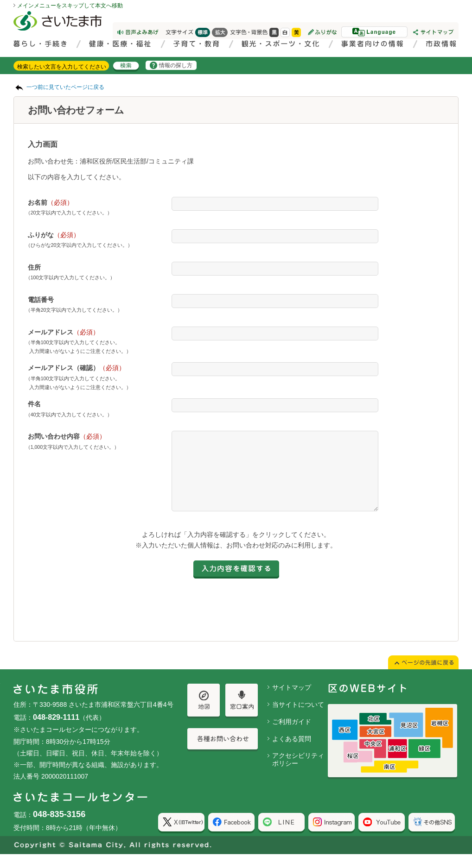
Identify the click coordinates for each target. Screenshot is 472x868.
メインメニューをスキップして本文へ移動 (70, 6)
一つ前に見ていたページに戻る (65, 87)
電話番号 (41, 300)
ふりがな (54, 235)
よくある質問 (292, 753)
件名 (34, 404)
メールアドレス (64, 332)
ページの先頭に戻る (0, 0)
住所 (34, 267)
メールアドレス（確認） (77, 368)
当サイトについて (298, 718)
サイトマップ (292, 701)
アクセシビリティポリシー (298, 773)
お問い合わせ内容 (67, 436)
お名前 (51, 202)
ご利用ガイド (292, 736)
